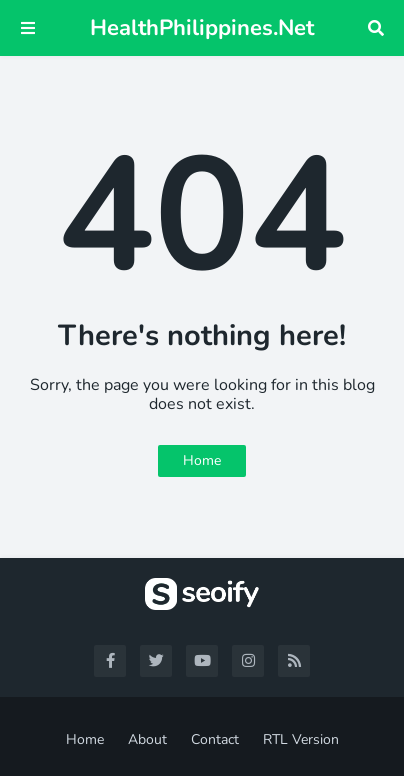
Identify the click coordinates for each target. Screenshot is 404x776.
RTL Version (301, 739)
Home (202, 460)
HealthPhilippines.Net (202, 28)
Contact (215, 739)
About (147, 739)
